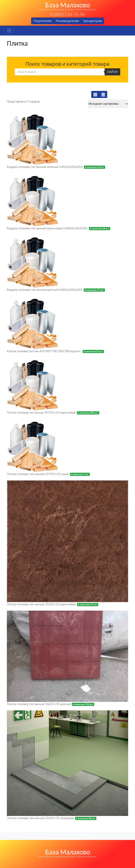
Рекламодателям (67, 21)
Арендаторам (93, 21)
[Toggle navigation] (9, 31)
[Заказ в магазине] (108, 104)
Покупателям (42, 21)
